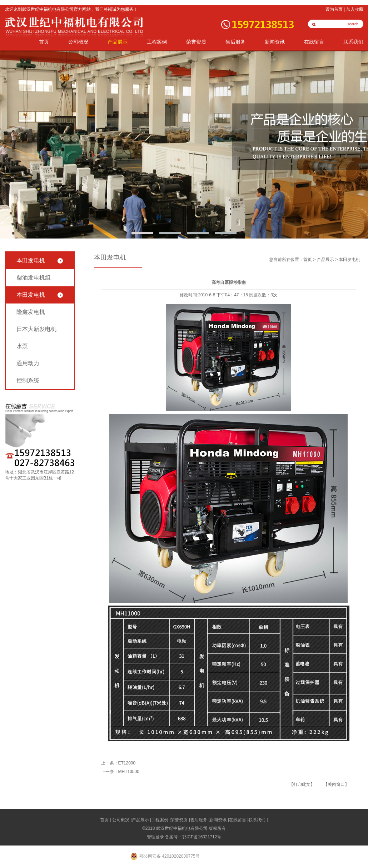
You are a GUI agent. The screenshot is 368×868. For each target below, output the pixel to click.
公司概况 (78, 42)
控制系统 (28, 380)
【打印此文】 (302, 784)
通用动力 (28, 363)
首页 (44, 42)
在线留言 (314, 42)
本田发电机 (31, 260)
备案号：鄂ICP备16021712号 (193, 837)
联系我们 (353, 42)
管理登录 (155, 837)
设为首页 (334, 9)
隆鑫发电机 (31, 312)
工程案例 (157, 42)
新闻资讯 (275, 42)
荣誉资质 (196, 42)
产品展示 (118, 42)
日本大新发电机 (36, 329)
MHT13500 (129, 772)
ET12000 (127, 763)
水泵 (22, 346)
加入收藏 (355, 9)
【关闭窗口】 (336, 784)
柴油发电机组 (34, 278)
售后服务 (235, 42)
